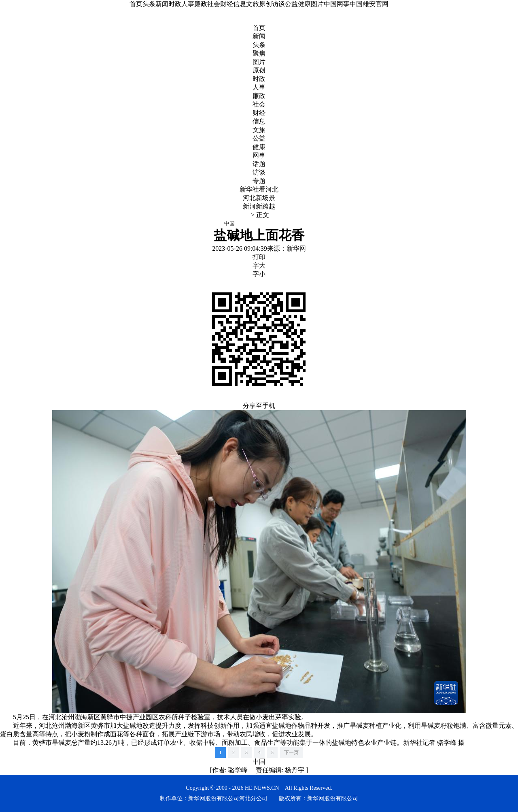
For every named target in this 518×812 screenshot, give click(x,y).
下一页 (291, 752)
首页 (136, 4)
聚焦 (259, 53)
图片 (317, 4)
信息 (240, 4)
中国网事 (337, 4)
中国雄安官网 (369, 4)
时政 (175, 4)
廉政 (201, 4)
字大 (259, 265)
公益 (291, 4)
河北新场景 (259, 198)
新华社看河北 (259, 189)
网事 (259, 155)
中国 (259, 762)
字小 (259, 274)
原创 (265, 4)
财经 (227, 4)
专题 (259, 181)
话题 (259, 164)
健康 (304, 4)
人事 (188, 4)
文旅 (253, 4)
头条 (149, 4)
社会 (214, 4)
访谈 (278, 4)
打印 (259, 257)
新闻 (162, 4)
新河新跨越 (259, 206)
